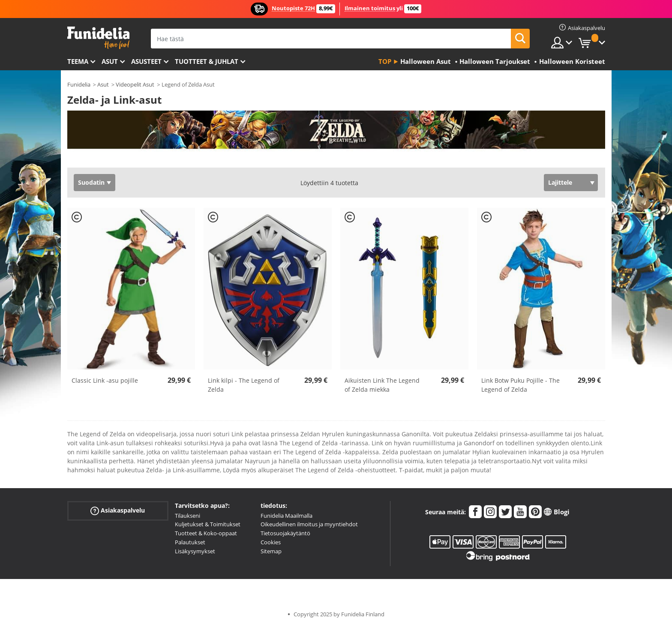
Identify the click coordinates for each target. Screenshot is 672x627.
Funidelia (79, 84)
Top (385, 61)
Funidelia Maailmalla (286, 516)
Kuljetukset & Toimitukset (208, 524)
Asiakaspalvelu (118, 510)
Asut (110, 61)
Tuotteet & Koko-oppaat (206, 533)
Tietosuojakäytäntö (285, 533)
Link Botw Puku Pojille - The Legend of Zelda (520, 385)
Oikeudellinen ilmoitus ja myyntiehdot (309, 524)
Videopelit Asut (135, 84)
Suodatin (91, 182)
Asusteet (146, 61)
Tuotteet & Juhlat (207, 61)
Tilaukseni (187, 516)
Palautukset (190, 542)
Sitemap (271, 551)
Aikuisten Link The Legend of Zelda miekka (382, 385)
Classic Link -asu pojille (105, 380)
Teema (78, 61)
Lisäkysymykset (195, 551)
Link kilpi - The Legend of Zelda (244, 385)
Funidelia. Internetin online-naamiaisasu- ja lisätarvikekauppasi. (98, 38)
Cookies (271, 542)
